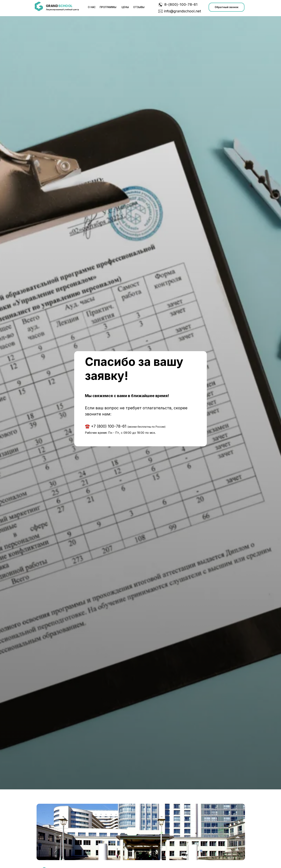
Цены (125, 7)
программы (108, 7)
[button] (227, 7)
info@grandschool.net (183, 11)
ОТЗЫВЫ (139, 7)
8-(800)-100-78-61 (181, 4)
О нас (92, 7)
